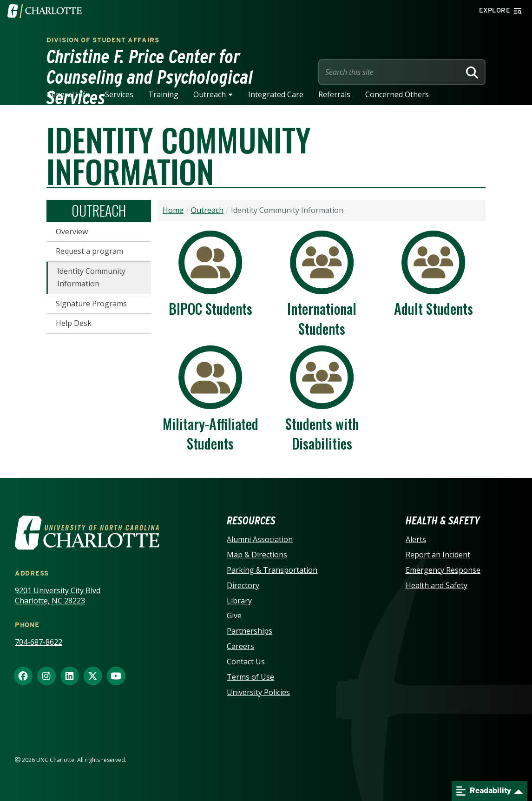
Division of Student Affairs (103, 40)
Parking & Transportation (272, 570)
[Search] (472, 72)
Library (239, 601)
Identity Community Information (91, 278)
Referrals (334, 94)
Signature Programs (91, 304)
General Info (68, 94)
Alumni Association (260, 539)
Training (163, 94)
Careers (240, 646)
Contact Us (246, 662)
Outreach (210, 94)
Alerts (416, 539)
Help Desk (74, 323)
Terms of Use (250, 677)
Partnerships (250, 631)
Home (173, 210)
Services (119, 94)
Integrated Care (276, 94)
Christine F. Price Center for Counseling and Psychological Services (150, 77)
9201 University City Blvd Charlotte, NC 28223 (58, 596)
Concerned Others (397, 94)
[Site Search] (391, 72)
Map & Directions (257, 555)
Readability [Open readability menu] (484, 791)
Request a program (89, 251)
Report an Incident (438, 555)
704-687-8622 (39, 642)
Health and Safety (437, 585)
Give (234, 616)
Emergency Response (443, 570)
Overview (72, 232)
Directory (243, 585)
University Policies (258, 692)
